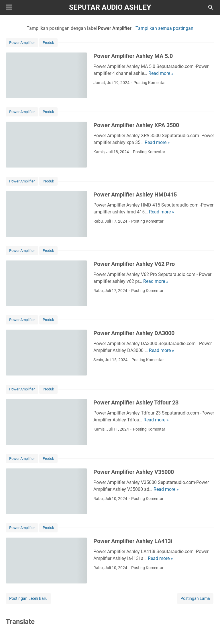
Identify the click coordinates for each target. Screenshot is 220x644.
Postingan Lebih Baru (28, 598)
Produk (48, 43)
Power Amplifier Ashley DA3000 (134, 333)
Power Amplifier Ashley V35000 (134, 472)
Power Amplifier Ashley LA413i (133, 541)
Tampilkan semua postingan (164, 28)
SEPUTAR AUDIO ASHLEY (110, 7)
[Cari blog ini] (211, 7)
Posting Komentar (150, 83)
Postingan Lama (195, 598)
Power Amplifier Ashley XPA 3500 (136, 125)
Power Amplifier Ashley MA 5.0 (133, 56)
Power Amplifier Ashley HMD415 (135, 194)
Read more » (161, 73)
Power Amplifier (22, 43)
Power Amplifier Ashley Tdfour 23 (136, 402)
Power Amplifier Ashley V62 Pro (134, 264)
